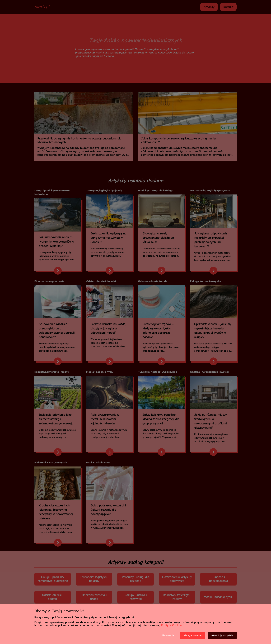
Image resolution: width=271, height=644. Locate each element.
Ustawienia (168, 635)
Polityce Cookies (172, 625)
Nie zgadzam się (193, 635)
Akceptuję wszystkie (222, 635)
